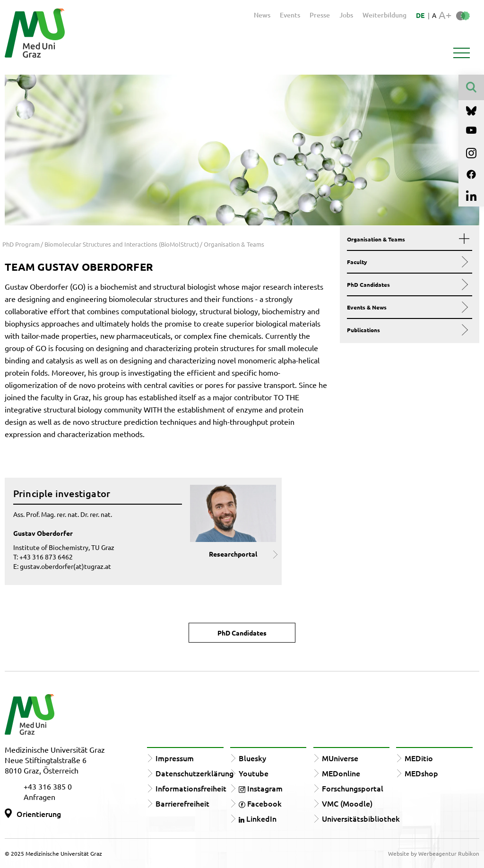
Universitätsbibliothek (361, 818)
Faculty (406, 262)
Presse (320, 15)
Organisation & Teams (406, 239)
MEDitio (419, 758)
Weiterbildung (385, 15)
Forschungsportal (353, 788)
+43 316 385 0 (48, 786)
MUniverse (340, 758)
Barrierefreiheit (182, 803)
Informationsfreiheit (191, 788)
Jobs (346, 15)
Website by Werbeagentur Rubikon (434, 853)
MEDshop (421, 773)
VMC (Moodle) (347, 803)
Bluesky (252, 758)
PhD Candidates (406, 284)
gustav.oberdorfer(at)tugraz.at (65, 566)
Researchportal (233, 554)
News (262, 15)
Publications (406, 330)
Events (290, 15)
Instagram (261, 788)
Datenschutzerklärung (194, 773)
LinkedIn (258, 818)
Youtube (254, 773)
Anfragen (39, 797)
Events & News (406, 307)
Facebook (260, 803)
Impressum (175, 758)
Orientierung (39, 814)
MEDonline (341, 773)
